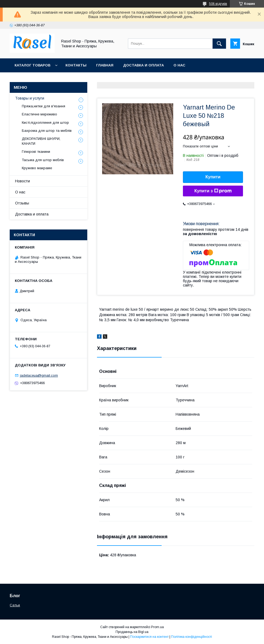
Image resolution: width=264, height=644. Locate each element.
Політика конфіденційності (192, 637)
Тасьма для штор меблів (43, 160)
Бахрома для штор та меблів (47, 131)
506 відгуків (218, 4)
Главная (105, 65)
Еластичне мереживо (39, 114)
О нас (179, 65)
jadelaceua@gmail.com (39, 375)
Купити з (213, 191)
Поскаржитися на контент (149, 637)
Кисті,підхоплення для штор (45, 123)
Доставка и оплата (143, 65)
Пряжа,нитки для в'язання (44, 106)
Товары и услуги (30, 98)
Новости (22, 181)
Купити (213, 177)
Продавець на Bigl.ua (132, 632)
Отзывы (22, 203)
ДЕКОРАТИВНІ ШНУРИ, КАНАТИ (41, 141)
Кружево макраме (37, 168)
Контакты (76, 65)
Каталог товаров (32, 65)
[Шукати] (219, 44)
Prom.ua (157, 627)
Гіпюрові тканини (36, 152)
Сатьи (15, 605)
